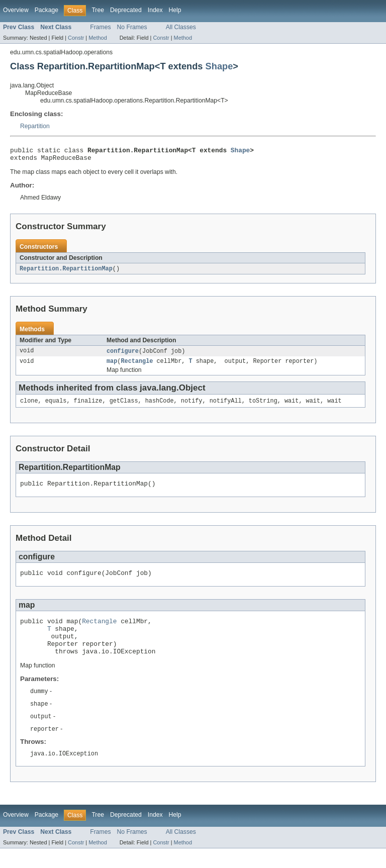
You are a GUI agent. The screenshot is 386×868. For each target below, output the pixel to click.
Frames (100, 27)
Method (98, 38)
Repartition (35, 126)
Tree (98, 10)
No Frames (132, 27)
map (112, 366)
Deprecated (126, 10)
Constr (76, 38)
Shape (219, 66)
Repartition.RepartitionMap (66, 272)
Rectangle (137, 366)
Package (46, 10)
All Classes (181, 27)
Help (175, 10)
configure (123, 355)
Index (155, 10)
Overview (16, 10)
